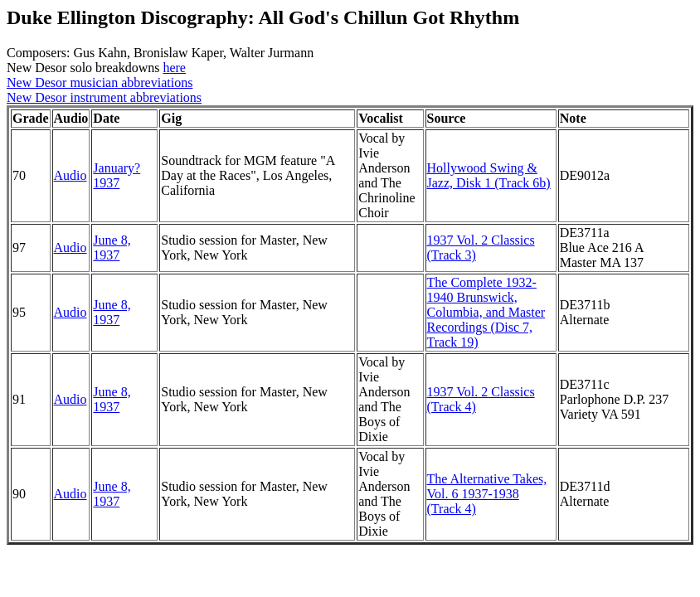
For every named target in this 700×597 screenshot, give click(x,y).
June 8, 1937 (112, 248)
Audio (70, 175)
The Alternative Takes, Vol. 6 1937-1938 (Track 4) (487, 494)
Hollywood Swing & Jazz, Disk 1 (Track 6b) (489, 175)
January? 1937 (117, 175)
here (174, 68)
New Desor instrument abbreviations (104, 97)
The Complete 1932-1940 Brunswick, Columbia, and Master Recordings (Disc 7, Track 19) (486, 312)
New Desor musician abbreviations (100, 83)
